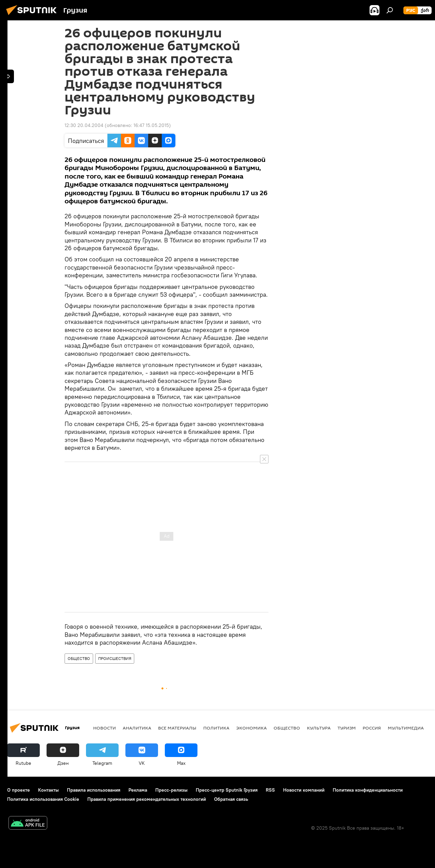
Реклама (138, 790)
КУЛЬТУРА (319, 728)
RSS (270, 790)
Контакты (48, 790)
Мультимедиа (406, 728)
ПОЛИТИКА (216, 728)
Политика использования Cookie (43, 799)
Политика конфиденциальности (368, 790)
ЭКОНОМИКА (251, 728)
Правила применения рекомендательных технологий (147, 799)
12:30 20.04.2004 (84, 125)
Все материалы (177, 728)
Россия (372, 728)
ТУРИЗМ (347, 728)
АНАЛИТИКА (137, 728)
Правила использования (94, 790)
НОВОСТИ (105, 728)
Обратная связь (231, 799)
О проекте (19, 790)
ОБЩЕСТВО (79, 658)
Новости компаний (304, 790)
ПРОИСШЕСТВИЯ (115, 658)
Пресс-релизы (171, 790)
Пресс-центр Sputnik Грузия (227, 790)
